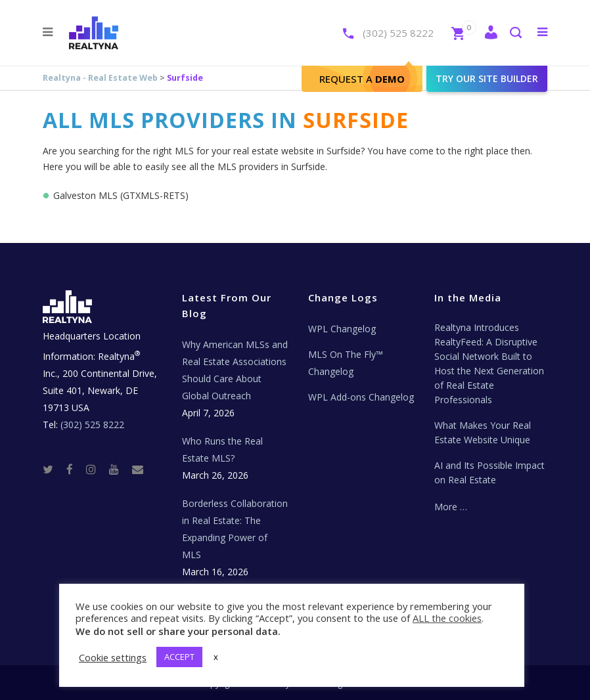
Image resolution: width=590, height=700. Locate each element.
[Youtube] (119, 469)
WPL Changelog (342, 329)
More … (451, 507)
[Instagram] (96, 469)
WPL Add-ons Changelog (361, 397)
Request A (362, 79)
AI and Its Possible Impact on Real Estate (489, 472)
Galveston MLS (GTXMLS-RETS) (121, 195)
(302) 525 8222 (398, 33)
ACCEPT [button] (179, 657)
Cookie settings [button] (113, 657)
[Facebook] (75, 469)
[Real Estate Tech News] (138, 469)
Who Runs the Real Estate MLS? (222, 449)
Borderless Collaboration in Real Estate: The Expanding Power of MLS (235, 529)
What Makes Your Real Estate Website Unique (483, 432)
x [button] (216, 657)
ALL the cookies (447, 618)
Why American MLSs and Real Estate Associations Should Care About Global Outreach (235, 370)
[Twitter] (53, 469)
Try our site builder (487, 78)
